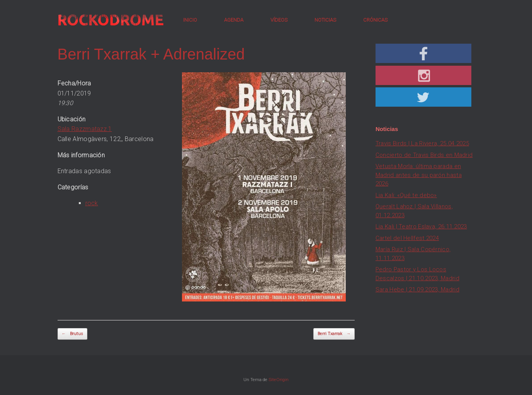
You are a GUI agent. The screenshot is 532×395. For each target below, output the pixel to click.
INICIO (190, 20)
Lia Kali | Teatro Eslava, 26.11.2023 (421, 226)
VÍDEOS (279, 20)
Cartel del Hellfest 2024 (407, 238)
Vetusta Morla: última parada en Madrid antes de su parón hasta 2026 (419, 175)
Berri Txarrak (334, 334)
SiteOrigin (279, 380)
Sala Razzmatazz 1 (85, 129)
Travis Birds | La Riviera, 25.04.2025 (422, 143)
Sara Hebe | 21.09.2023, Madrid (417, 289)
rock (92, 203)
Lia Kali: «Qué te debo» (406, 195)
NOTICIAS (325, 20)
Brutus (72, 334)
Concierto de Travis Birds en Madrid (424, 155)
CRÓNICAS (375, 20)
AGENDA (234, 20)
